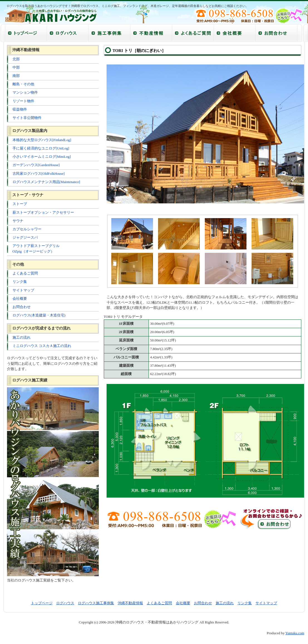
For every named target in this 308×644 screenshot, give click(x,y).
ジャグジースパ (25, 238)
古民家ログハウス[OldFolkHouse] (39, 174)
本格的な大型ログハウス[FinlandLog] (42, 140)
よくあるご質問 (25, 273)
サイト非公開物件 (27, 118)
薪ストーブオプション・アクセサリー (43, 213)
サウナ (18, 221)
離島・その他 (23, 84)
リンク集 (20, 282)
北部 (16, 59)
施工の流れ (22, 338)
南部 (16, 76)
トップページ (42, 603)
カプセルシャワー (27, 229)
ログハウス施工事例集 (96, 603)
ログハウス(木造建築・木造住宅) (39, 315)
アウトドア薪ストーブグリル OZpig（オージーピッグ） (36, 249)
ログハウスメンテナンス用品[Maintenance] (46, 182)
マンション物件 (25, 93)
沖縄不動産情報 (130, 603)
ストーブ (20, 204)
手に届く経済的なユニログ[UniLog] (41, 148)
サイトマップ (23, 290)
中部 (16, 68)
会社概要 (20, 299)
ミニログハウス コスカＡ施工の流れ (42, 346)
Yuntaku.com (295, 633)
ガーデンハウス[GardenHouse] (36, 165)
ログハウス (65, 603)
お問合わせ (22, 307)
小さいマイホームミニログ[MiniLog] (42, 157)
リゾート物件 (23, 101)
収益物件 (20, 109)
